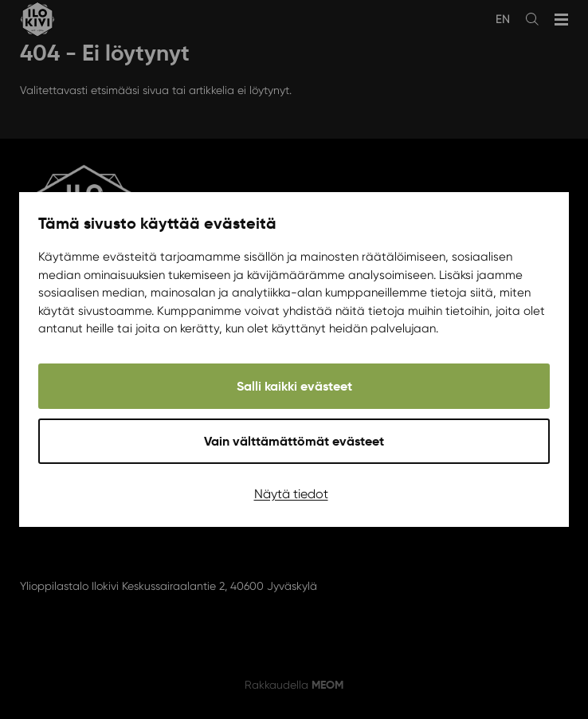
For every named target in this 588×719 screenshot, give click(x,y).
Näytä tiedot (291, 494)
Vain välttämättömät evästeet (294, 441)
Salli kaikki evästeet (294, 386)
